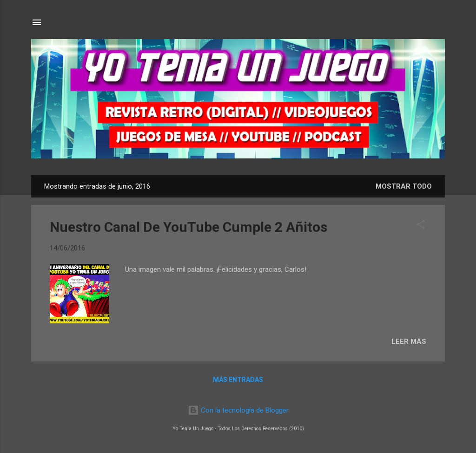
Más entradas (238, 380)
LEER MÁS (409, 341)
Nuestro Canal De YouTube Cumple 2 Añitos (188, 227)
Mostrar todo (404, 186)
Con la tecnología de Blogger (238, 410)
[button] (421, 226)
